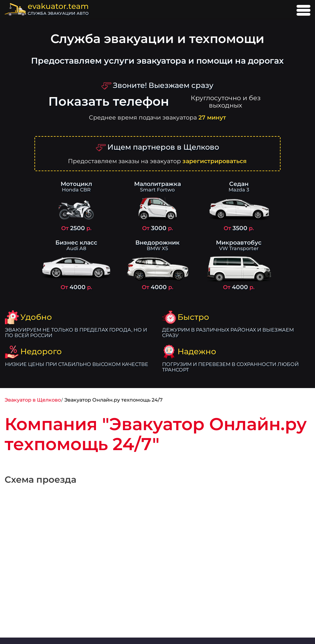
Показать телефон (109, 102)
